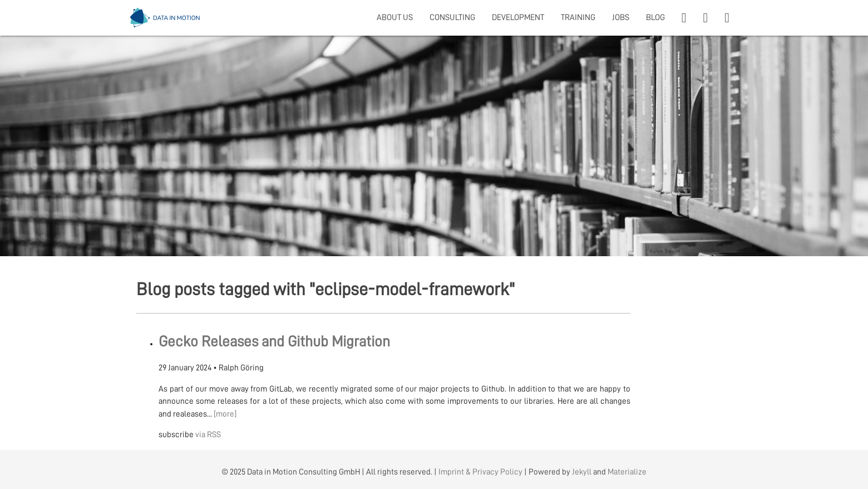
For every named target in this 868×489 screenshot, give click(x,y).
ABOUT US (395, 18)
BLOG (655, 18)
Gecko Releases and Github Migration (274, 342)
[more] (225, 414)
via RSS (208, 435)
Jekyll (582, 472)
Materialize (627, 472)
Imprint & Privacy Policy (480, 472)
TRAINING (578, 18)
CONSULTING (452, 18)
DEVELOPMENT (518, 18)
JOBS (621, 18)
